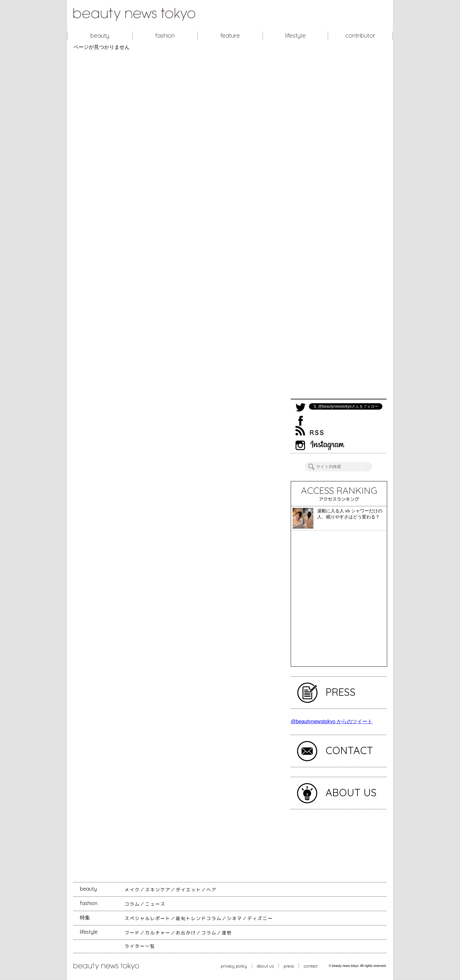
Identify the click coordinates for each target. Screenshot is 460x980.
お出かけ (186, 933)
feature (230, 35)
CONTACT (349, 750)
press (289, 966)
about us (265, 966)
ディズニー (260, 918)
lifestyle (295, 35)
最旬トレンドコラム (199, 918)
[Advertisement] (339, 225)
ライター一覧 (140, 946)
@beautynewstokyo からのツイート (332, 721)
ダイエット (188, 890)
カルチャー (158, 933)
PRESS (341, 692)
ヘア (211, 890)
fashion (165, 35)
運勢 (227, 933)
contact (311, 966)
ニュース (155, 904)
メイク (132, 890)
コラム (132, 904)
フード (132, 933)
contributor (360, 35)
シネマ (234, 918)
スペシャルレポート (148, 918)
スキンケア (158, 890)
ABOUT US (351, 792)
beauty (100, 35)
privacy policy (234, 966)
